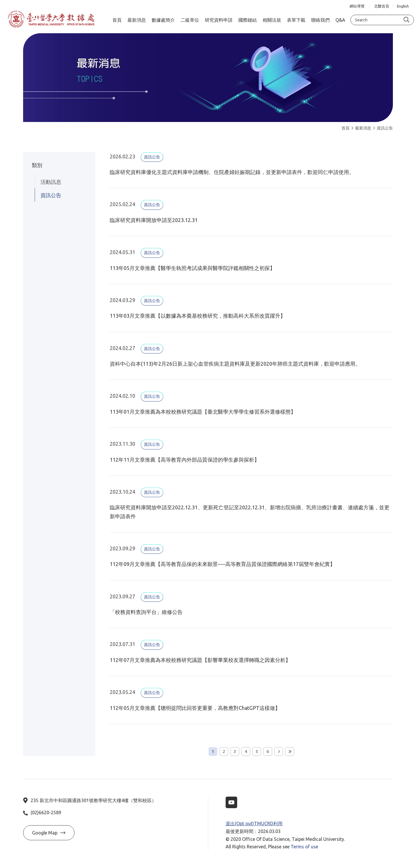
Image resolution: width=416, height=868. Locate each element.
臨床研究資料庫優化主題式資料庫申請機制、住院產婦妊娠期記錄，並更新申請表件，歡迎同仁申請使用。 (232, 172)
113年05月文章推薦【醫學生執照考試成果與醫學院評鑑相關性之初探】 (192, 268)
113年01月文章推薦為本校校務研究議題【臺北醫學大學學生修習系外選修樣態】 (203, 412)
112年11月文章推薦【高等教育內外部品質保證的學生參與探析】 (185, 460)
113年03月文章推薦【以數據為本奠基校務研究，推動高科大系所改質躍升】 (198, 316)
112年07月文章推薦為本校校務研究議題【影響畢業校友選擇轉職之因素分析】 (200, 660)
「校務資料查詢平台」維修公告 (146, 612)
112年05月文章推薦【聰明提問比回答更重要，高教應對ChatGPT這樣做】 (195, 708)
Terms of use (304, 847)
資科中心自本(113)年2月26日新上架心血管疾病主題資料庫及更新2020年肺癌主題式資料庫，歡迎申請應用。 (235, 364)
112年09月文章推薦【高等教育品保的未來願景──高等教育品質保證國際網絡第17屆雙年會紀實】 (222, 564)
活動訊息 (51, 182)
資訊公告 (383, 128)
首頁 (346, 128)
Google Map (49, 833)
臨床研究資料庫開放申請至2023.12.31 (154, 220)
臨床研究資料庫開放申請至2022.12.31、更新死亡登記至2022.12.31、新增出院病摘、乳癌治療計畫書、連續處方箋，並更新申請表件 (250, 512)
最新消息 (361, 128)
